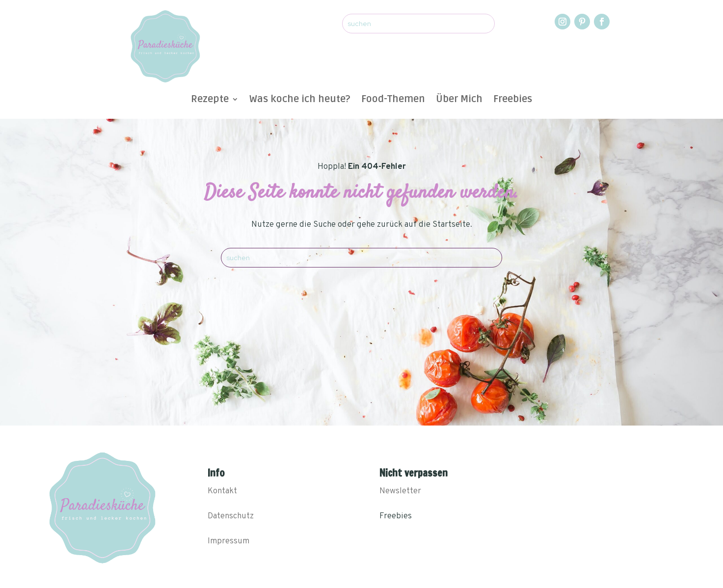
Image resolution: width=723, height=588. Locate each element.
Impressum (228, 541)
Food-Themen (393, 100)
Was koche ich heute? (300, 100)
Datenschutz (231, 516)
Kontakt (222, 491)
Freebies (513, 100)
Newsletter (400, 491)
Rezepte (210, 100)
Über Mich (459, 100)
